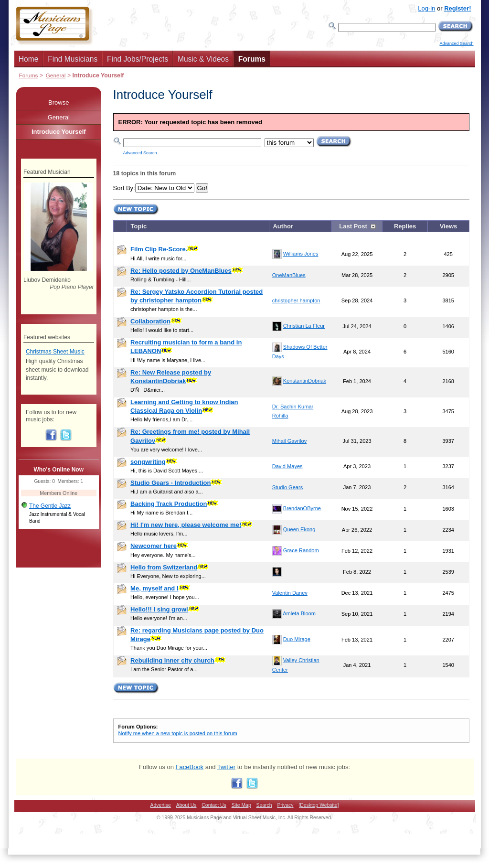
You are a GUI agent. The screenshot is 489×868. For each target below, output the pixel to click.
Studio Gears (287, 487)
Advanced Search (456, 43)
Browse (58, 102)
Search (264, 805)
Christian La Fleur (304, 326)
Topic (139, 226)
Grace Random (301, 550)
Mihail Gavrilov (289, 441)
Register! (457, 8)
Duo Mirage (297, 639)
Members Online (58, 493)
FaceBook (190, 767)
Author (283, 226)
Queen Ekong (299, 529)
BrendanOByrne (302, 508)
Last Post (353, 226)
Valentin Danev (290, 593)
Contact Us (214, 805)
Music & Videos (203, 59)
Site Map (241, 805)
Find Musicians (73, 59)
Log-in (426, 8)
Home (29, 59)
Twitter (226, 767)
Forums (252, 59)
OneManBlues (289, 275)
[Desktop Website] (319, 805)
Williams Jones (301, 254)
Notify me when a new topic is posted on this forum (178, 733)
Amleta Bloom (299, 613)
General (56, 75)
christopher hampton (296, 300)
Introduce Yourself (59, 132)
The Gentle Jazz (50, 506)
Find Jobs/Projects (138, 59)
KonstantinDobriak (305, 381)
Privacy (285, 805)
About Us (186, 805)
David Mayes (287, 466)
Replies (405, 226)
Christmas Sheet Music (55, 352)
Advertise (161, 805)
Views (449, 226)
